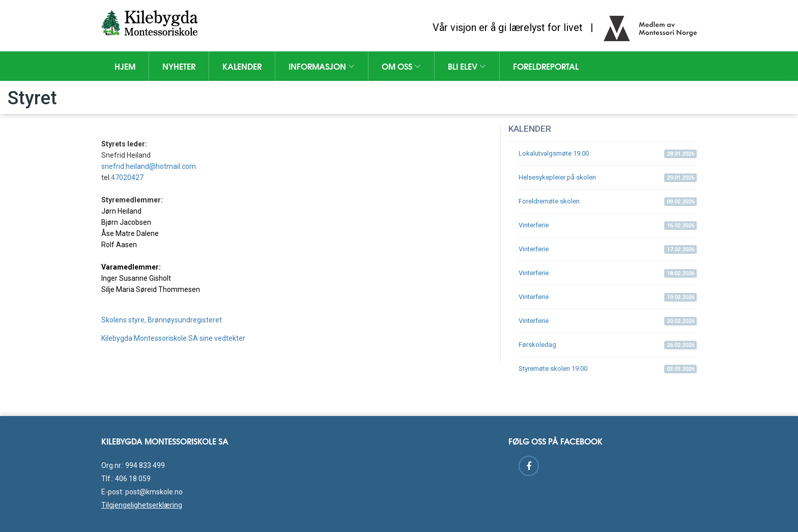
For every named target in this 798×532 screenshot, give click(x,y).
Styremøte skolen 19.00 (608, 369)
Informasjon (322, 66)
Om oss (401, 66)
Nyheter (179, 66)
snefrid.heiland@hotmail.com (149, 166)
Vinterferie (608, 226)
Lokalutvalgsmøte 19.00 (608, 154)
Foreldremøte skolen (608, 202)
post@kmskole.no (154, 492)
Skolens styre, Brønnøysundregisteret (162, 320)
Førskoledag (608, 345)
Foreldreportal (546, 66)
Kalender (242, 66)
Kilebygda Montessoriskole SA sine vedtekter (173, 338)
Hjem (125, 66)
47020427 (127, 178)
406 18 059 (133, 479)
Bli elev (467, 66)
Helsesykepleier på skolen (608, 178)
